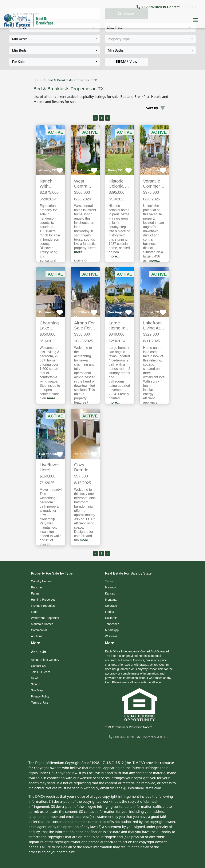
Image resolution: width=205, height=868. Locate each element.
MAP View (127, 61)
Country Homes (41, 581)
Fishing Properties (43, 606)
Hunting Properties (43, 600)
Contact (172, 7)
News (35, 678)
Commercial (39, 630)
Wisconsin (112, 636)
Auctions (37, 636)
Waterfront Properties (45, 618)
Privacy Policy (40, 696)
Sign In (36, 684)
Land (34, 612)
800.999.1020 (121, 737)
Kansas (110, 593)
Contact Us (38, 666)
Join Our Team (41, 672)
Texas (109, 581)
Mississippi (112, 630)
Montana (111, 600)
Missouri (111, 587)
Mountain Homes (42, 624)
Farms (35, 593)
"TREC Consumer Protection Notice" (129, 727)
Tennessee (112, 624)
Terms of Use (40, 703)
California (111, 618)
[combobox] (55, 39)
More (36, 643)
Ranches (37, 587)
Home (38, 80)
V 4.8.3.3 (161, 737)
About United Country (45, 660)
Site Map (37, 690)
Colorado (111, 606)
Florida (110, 612)
